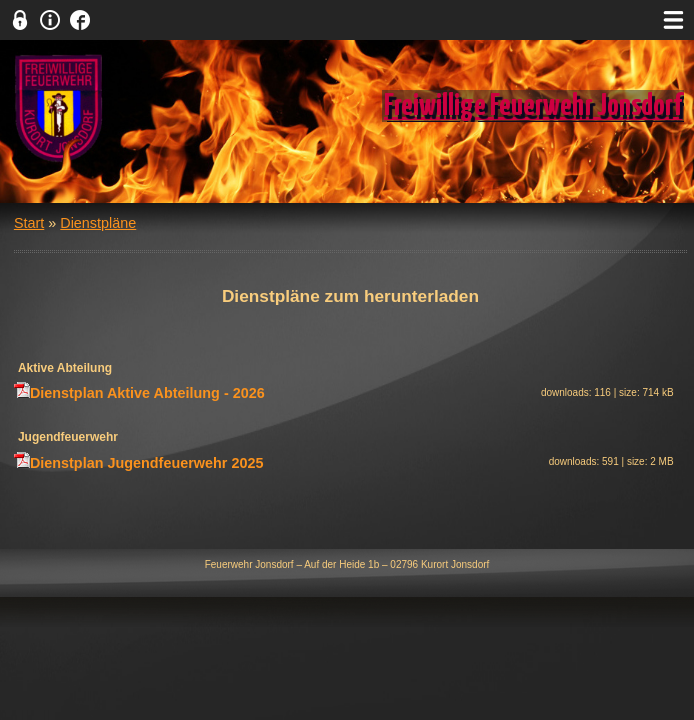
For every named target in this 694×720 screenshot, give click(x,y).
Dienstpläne (98, 223)
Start (29, 223)
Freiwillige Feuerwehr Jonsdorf (533, 106)
